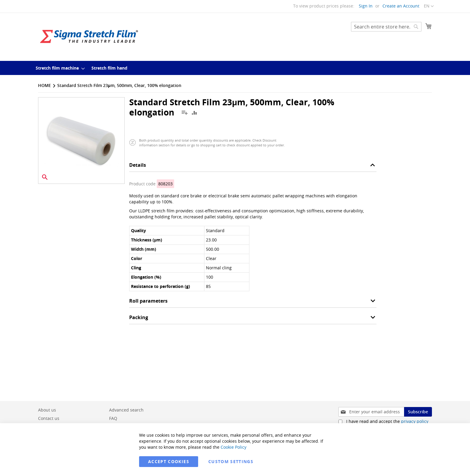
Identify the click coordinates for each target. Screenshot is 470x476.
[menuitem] (58, 68)
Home (45, 85)
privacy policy (415, 421)
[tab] (253, 167)
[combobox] (386, 27)
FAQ (113, 418)
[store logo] (89, 36)
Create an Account (401, 6)
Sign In (366, 6)
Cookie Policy (234, 447)
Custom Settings (231, 461)
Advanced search (126, 410)
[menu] (235, 68)
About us (47, 410)
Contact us (49, 418)
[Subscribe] (418, 412)
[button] (429, 6)
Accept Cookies (169, 461)
